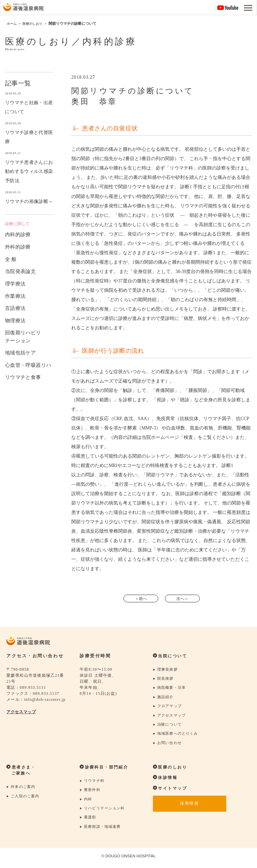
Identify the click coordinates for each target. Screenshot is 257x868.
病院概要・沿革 (171, 689)
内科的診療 (18, 234)
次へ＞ (184, 598)
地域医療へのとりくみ (177, 736)
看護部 (89, 821)
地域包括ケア (20, 352)
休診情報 (166, 780)
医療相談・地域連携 (102, 830)
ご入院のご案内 (24, 799)
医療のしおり (171, 770)
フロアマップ (168, 707)
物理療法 (15, 320)
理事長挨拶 (166, 670)
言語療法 (15, 308)
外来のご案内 (22, 789)
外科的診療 (18, 247)
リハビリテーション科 (104, 812)
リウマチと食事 (23, 377)
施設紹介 (164, 698)
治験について (168, 726)
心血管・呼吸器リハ (28, 365)
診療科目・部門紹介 (106, 770)
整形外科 (91, 793)
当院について (171, 656)
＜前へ (140, 598)
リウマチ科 (93, 783)
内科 (86, 802)
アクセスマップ (22, 712)
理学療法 (15, 283)
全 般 (11, 259)
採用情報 (189, 807)
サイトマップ (171, 791)
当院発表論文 (20, 271)
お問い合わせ (168, 745)
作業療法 (15, 296)
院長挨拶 (164, 679)
